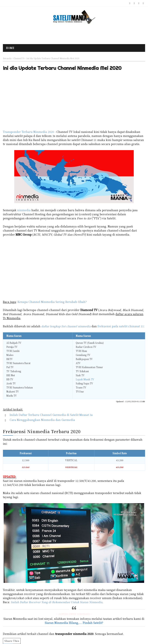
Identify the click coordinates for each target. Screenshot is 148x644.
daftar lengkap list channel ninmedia (66, 326)
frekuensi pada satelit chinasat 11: (121, 326)
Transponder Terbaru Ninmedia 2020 (28, 132)
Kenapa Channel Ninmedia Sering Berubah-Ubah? (52, 302)
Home (10, 48)
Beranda (7, 58)
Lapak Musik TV (85, 379)
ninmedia (24, 210)
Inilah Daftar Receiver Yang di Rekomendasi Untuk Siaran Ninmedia (57, 602)
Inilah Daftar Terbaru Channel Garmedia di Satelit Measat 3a (51, 415)
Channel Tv (19, 58)
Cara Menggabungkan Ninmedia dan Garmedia (42, 420)
